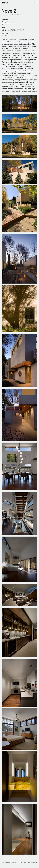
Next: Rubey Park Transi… (30, 862)
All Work (20, 862)
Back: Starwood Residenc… (9, 862)
